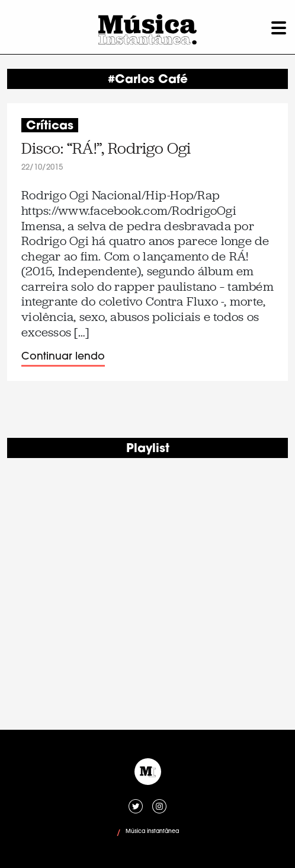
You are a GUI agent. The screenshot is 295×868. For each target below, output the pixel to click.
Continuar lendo (63, 357)
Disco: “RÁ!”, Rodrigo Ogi (106, 149)
